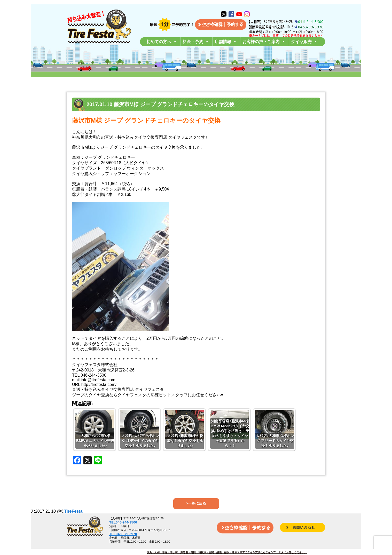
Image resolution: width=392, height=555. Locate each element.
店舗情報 (226, 42)
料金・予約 (196, 42)
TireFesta (73, 511)
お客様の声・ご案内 (264, 42)
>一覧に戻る (196, 503)
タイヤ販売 (304, 42)
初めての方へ (162, 42)
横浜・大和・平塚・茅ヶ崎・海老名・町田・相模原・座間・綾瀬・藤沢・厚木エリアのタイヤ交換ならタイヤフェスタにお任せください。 (227, 552)
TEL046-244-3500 (123, 522)
